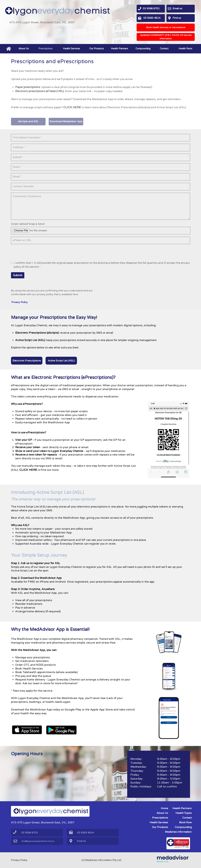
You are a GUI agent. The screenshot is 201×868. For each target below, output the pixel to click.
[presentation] (35, 255)
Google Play (76, 714)
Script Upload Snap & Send (29, 226)
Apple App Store (105, 714)
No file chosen (39, 233)
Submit (18, 278)
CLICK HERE (75, 104)
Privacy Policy (19, 860)
